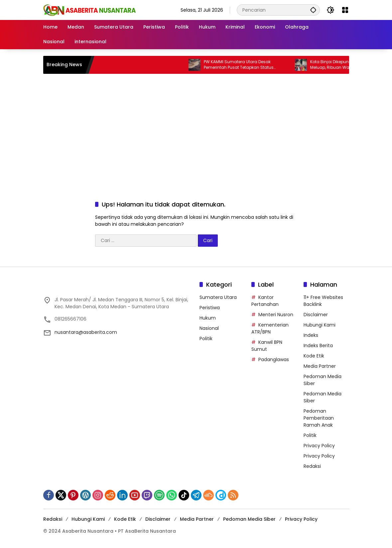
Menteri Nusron (276, 315)
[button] (313, 10)
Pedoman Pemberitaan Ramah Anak (319, 418)
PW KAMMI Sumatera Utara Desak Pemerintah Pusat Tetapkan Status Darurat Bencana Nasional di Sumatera (249, 65)
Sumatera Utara (218, 297)
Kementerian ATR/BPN (270, 328)
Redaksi (312, 466)
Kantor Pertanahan (265, 301)
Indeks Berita (318, 345)
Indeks (311, 335)
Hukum (208, 318)
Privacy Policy (319, 446)
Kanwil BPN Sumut (267, 346)
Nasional (209, 328)
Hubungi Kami (320, 325)
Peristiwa (210, 308)
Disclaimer (316, 315)
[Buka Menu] (345, 10)
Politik (206, 339)
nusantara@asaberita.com (86, 332)
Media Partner (320, 366)
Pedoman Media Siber (249, 519)
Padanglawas (274, 359)
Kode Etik (314, 356)
